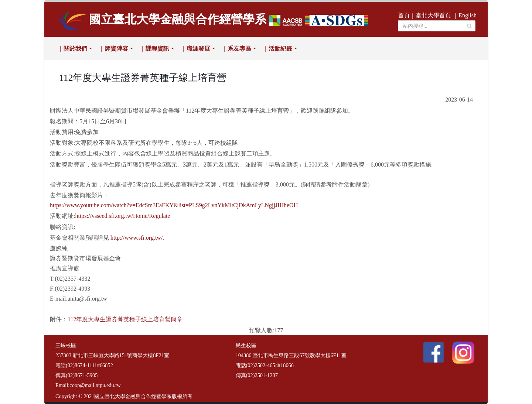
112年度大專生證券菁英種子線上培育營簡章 (125, 319)
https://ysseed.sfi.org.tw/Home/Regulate (122, 216)
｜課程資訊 (154, 49)
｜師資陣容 (113, 49)
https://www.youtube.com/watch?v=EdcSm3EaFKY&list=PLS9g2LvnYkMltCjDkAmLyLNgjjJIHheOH (174, 205)
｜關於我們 (72, 49)
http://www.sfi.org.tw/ (137, 238)
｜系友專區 (236, 49)
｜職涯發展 (195, 49)
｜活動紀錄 (277, 49)
